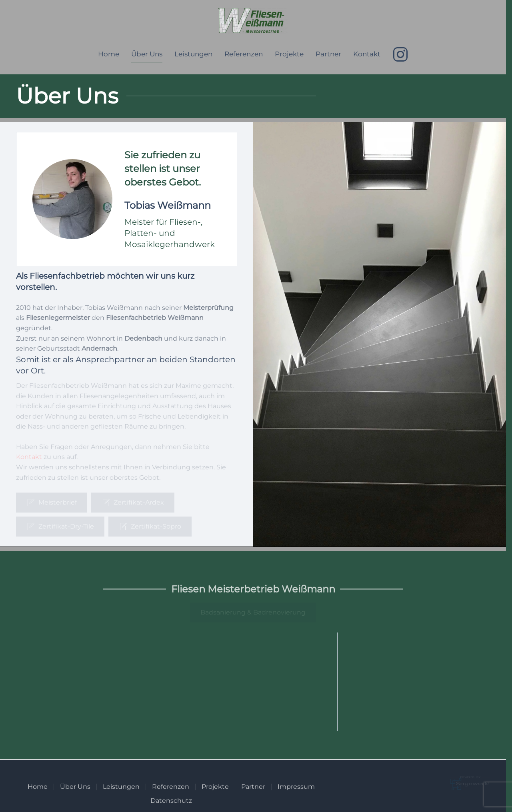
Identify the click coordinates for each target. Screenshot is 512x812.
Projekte (289, 54)
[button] (127, 199)
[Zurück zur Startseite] (253, 21)
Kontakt (29, 457)
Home (109, 54)
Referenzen (244, 54)
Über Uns (147, 54)
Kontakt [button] (367, 54)
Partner (328, 54)
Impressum (296, 796)
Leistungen (193, 54)
